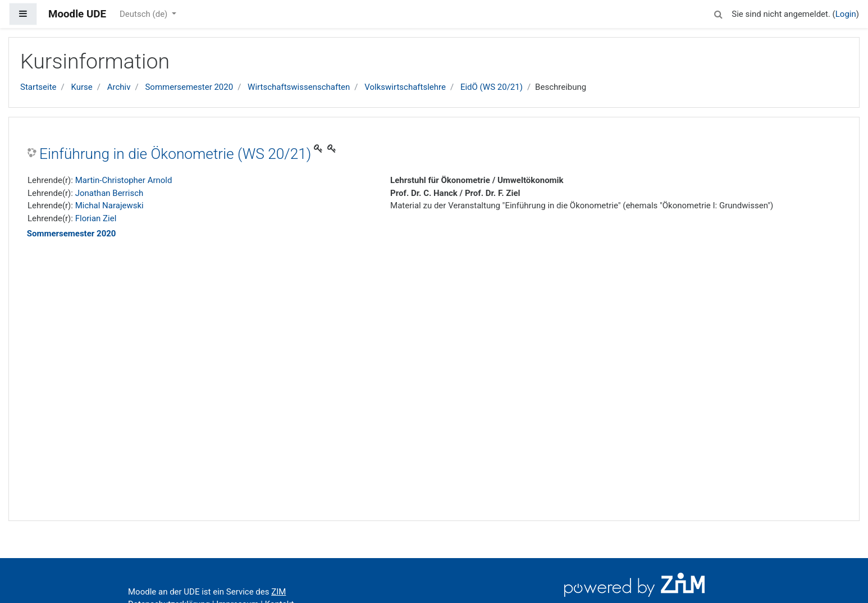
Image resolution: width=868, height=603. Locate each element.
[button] (718, 13)
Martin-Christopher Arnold (124, 180)
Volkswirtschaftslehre (405, 87)
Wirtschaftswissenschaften (299, 87)
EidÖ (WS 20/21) (492, 87)
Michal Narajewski (109, 205)
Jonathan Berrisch (109, 193)
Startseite (38, 87)
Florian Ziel (96, 218)
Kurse (81, 87)
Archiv (119, 87)
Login (846, 14)
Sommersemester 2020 (189, 87)
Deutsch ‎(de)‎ (145, 14)
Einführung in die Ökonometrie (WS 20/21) (175, 154)
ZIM (278, 592)
